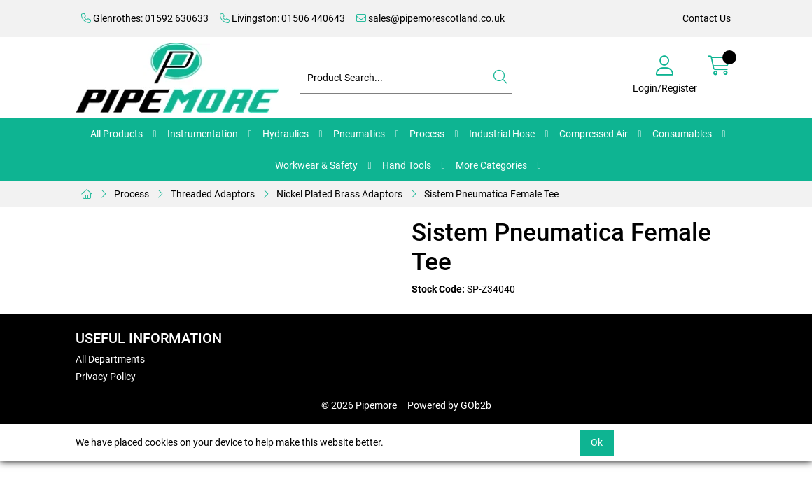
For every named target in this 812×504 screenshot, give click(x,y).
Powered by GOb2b (449, 405)
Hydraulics (286, 134)
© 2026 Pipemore (359, 405)
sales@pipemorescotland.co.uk (430, 18)
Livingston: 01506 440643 (282, 18)
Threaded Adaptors (213, 194)
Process (427, 134)
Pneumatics (359, 134)
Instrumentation (203, 134)
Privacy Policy (106, 377)
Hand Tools (407, 165)
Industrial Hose (502, 134)
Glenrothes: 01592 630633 (145, 18)
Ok (597, 442)
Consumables (682, 134)
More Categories (491, 165)
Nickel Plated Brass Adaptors (339, 194)
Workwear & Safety (316, 165)
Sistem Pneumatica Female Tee (491, 194)
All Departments (110, 359)
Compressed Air (594, 134)
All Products (117, 134)
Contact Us (707, 18)
